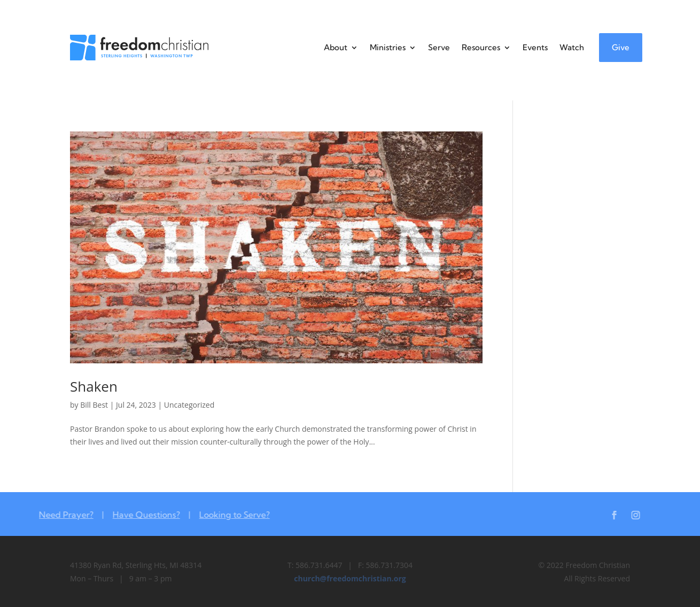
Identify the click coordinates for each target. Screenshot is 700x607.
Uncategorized (189, 405)
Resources (481, 47)
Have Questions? (139, 515)
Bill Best (94, 405)
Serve (439, 47)
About (336, 47)
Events (535, 47)
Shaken (94, 386)
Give (621, 47)
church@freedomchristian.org (350, 578)
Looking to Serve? (227, 515)
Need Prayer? (59, 515)
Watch (572, 47)
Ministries (388, 47)
